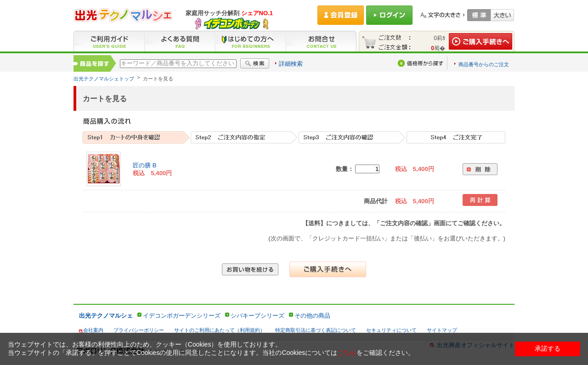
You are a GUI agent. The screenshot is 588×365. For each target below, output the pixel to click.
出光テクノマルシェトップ (104, 79)
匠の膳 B (145, 165)
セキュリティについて (391, 330)
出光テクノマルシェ (106, 316)
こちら (347, 353)
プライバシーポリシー (139, 330)
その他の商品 (312, 316)
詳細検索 (291, 64)
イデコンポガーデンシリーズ (182, 316)
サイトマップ (442, 330)
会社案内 (93, 330)
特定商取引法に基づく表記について (316, 330)
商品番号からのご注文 (484, 64)
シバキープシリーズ (257, 316)
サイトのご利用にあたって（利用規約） (220, 330)
